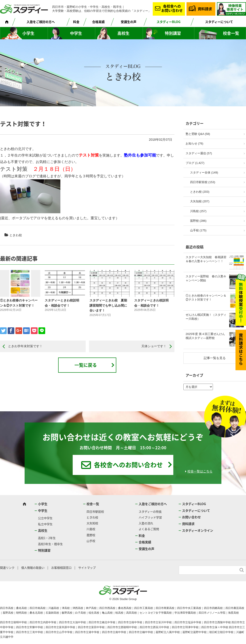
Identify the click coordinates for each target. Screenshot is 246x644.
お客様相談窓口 (61, 568)
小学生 (28, 33)
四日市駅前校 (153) (203, 182)
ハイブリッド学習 (150, 517)
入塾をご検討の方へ (41, 22)
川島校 (91, 529)
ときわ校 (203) (200, 192)
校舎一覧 (231, 33)
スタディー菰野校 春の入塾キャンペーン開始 (206, 278)
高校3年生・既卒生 (50, 544)
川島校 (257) (198, 211)
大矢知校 (92, 523)
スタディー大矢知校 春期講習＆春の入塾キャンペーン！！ (206, 259)
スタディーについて (219, 22)
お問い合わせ (191, 517)
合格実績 (98, 22)
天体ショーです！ (154, 346)
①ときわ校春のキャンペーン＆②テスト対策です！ (206, 298)
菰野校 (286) (198, 221)
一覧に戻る (86, 365)
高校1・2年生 (47, 538)
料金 (76, 22)
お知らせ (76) (194, 143)
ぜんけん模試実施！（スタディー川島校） (206, 317)
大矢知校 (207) (200, 201)
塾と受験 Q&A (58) (198, 134)
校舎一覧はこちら (200, 471)
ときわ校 (16, 235)
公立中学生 (45, 518)
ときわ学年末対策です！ (25, 346)
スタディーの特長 (150, 511)
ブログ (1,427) (195, 163)
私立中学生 (45, 524)
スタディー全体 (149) (204, 172)
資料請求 (205, 9)
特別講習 (173, 33)
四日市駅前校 (95, 511)
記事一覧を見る (215, 358)
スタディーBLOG (169, 22)
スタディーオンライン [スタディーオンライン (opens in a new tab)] (198, 530)
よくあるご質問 (149, 529)
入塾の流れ (146, 523)
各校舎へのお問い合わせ (172, 8)
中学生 (76, 33)
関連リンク (7, 568)
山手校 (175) (198, 230)
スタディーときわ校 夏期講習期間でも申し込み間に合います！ (108, 305)
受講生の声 (129, 22)
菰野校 (91, 535)
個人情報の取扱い (33, 568)
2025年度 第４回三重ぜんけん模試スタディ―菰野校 (205, 336)
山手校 (91, 541)
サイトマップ (87, 568)
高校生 (123, 33)
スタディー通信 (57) (199, 153)
